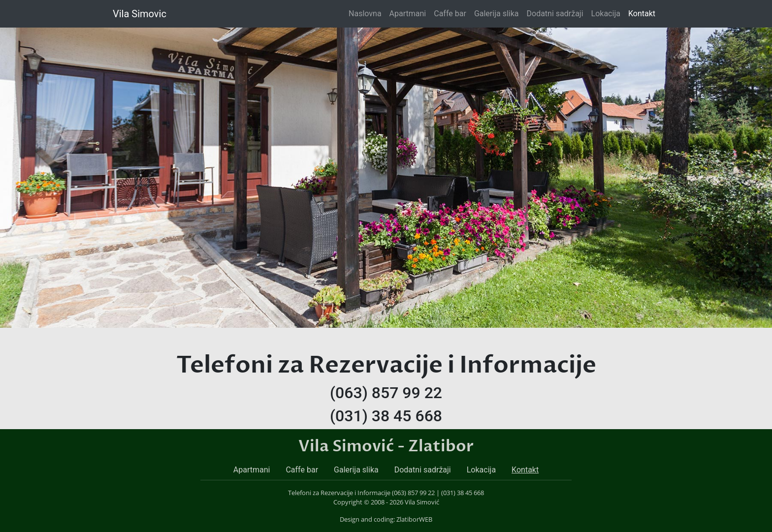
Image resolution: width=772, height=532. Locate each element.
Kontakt (642, 14)
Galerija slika (497, 14)
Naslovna (367, 13)
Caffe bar (450, 14)
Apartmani (408, 14)
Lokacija (606, 14)
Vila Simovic (140, 14)
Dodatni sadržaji (555, 14)
